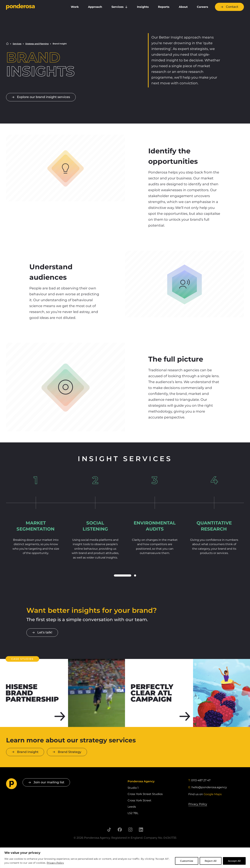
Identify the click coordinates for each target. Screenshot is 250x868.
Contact (232, 7)
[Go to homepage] (34, 7)
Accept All (234, 861)
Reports (164, 7)
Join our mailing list (49, 782)
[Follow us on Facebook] (120, 830)
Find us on (205, 794)
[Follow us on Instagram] (130, 830)
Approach (95, 7)
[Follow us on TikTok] (109, 830)
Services (118, 7)
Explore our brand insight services (43, 97)
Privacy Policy (55, 863)
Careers (203, 7)
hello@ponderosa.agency (209, 787)
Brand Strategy (70, 752)
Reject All (211, 861)
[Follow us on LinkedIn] (141, 830)
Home (7, 44)
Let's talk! (45, 632)
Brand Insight (28, 752)
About (183, 7)
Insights (143, 7)
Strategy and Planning (37, 44)
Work (75, 7)
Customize (187, 861)
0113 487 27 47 (201, 780)
